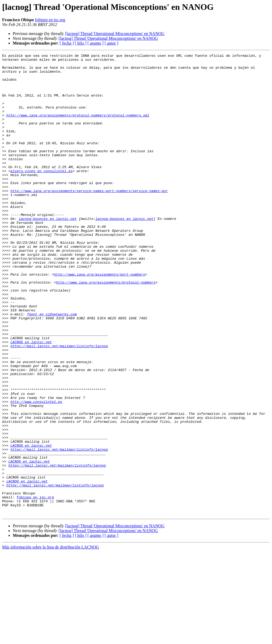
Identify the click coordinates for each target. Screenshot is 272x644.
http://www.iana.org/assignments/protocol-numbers (106, 328)
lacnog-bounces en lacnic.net (48, 252)
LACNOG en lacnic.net (31, 400)
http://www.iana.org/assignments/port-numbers (99, 319)
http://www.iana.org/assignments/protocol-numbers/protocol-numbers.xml (78, 128)
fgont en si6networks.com (52, 367)
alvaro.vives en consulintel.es (41, 195)
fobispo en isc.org (50, 20)
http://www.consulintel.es (36, 472)
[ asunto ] (95, 43)
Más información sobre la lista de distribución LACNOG (51, 639)
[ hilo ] (81, 43)
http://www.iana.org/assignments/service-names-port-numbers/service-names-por (89, 219)
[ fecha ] (67, 43)
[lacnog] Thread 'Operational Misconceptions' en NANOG (115, 34)
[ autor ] (112, 43)
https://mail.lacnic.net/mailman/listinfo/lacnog (59, 405)
